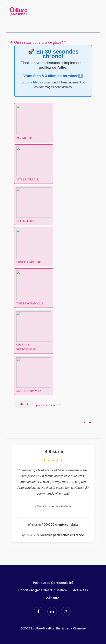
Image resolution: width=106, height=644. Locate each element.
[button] (95, 12)
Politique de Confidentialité (53, 583)
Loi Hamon (53, 597)
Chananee (79, 628)
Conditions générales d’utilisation (42, 590)
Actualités (81, 590)
